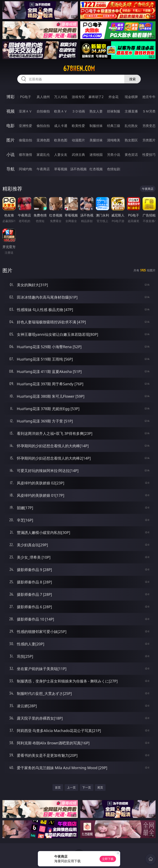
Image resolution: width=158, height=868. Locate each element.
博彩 (10, 97)
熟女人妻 (96, 111)
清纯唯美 (114, 140)
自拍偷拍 (43, 111)
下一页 (87, 787)
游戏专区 (78, 97)
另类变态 (149, 126)
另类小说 (114, 155)
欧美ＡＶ (61, 111)
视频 (10, 111)
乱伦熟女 (131, 126)
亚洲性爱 (26, 126)
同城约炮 (26, 169)
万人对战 (61, 97)
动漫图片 (78, 140)
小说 (10, 154)
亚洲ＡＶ (26, 111)
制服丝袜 (96, 126)
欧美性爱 (78, 126)
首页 (58, 787)
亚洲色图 (43, 140)
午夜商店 (43, 169)
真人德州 (43, 97)
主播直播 (131, 111)
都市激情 (26, 155)
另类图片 (149, 140)
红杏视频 (96, 169)
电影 (10, 126)
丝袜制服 (114, 111)
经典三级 (114, 126)
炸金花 (114, 97)
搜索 (132, 79)
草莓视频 (61, 169)
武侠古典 (78, 155)
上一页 (71, 787)
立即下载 (108, 859)
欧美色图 (61, 140)
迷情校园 (96, 155)
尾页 (100, 787)
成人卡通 (61, 126)
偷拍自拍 (43, 126)
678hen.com (79, 69)
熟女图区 (131, 140)
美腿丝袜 (96, 140)
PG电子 (25, 97)
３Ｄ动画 (78, 111)
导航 (10, 169)
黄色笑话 (131, 155)
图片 (10, 140)
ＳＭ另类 (149, 111)
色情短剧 (114, 169)
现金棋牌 (131, 97)
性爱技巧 (149, 155)
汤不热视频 (78, 169)
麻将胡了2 (96, 97)
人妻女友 (61, 155)
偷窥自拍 (26, 140)
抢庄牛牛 (149, 97)
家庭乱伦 (43, 155)
